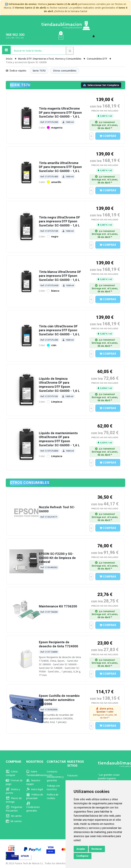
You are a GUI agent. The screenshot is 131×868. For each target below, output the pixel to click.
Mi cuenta (14, 821)
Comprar (108, 136)
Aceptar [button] (81, 849)
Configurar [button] (83, 856)
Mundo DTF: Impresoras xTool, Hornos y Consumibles (50, 59)
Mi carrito (14, 816)
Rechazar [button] (97, 849)
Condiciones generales (33, 807)
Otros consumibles (65, 71)
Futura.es (72, 775)
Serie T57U (39, 71)
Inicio (9, 59)
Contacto (52, 771)
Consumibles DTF (97, 59)
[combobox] (38, 51)
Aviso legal (35, 789)
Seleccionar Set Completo (101, 85)
